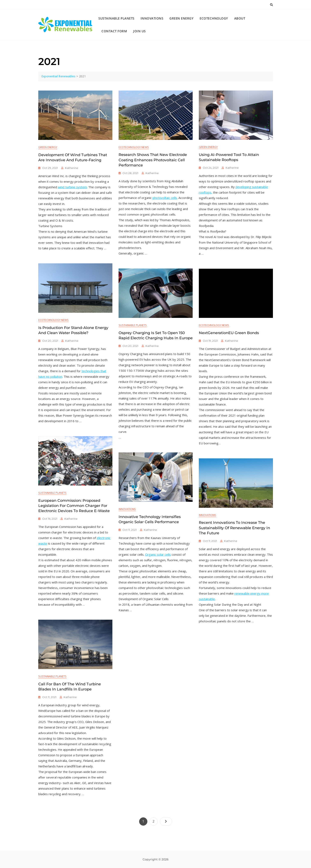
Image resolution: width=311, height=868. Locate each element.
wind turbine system (72, 187)
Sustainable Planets (116, 18)
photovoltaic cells (165, 198)
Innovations (152, 18)
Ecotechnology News (134, 147)
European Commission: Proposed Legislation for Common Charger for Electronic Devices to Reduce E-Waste (74, 506)
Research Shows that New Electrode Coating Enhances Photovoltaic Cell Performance (153, 160)
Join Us (139, 31)
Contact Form (114, 31)
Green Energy (181, 18)
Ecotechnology (214, 18)
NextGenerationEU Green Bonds (229, 333)
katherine (72, 168)
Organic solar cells (158, 554)
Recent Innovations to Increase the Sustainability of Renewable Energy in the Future (234, 528)
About (240, 18)
